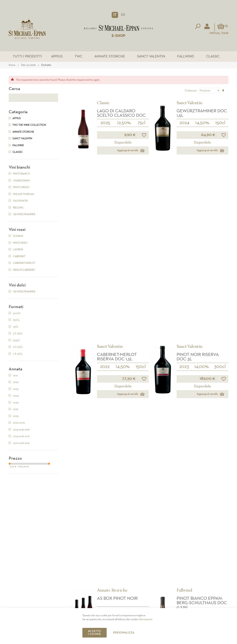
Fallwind (181, 57)
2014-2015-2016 (114, 257)
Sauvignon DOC (115, 379)
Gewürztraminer (22, 215)
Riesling (16, 208)
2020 (105, 391)
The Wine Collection (116, 372)
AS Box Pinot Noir (117, 245)
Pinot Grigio (19, 188)
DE (123, 15)
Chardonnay (19, 181)
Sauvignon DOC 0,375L (201, 312)
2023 (184, 190)
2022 (105, 190)
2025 (105, 123)
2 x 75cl (16, 354)
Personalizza (124, 633)
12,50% (124, 123)
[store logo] (118, 28)
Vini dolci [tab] (17, 286)
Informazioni (146, 619)
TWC (82, 57)
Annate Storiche (110, 57)
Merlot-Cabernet (22, 270)
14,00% (202, 190)
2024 (184, 123)
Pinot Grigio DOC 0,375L (196, 448)
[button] (115, 15)
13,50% (202, 458)
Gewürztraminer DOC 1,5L (202, 114)
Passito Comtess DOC (122, 312)
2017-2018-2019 (19, 444)
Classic (205, 57)
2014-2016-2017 (19, 437)
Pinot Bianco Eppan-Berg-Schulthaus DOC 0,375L (202, 250)
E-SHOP (118, 36)
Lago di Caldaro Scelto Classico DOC (121, 114)
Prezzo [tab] (15, 459)
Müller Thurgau (21, 195)
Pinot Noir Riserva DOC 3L (198, 181)
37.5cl (220, 262)
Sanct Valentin (149, 57)
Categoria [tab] (18, 112)
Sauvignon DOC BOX (120, 446)
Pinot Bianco (19, 174)
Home (12, 66)
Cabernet (17, 257)
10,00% (122, 324)
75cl (141, 123)
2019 (13, 410)
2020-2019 (17, 423)
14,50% (202, 123)
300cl (220, 190)
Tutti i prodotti (37, 57)
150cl (220, 123)
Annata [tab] (15, 370)
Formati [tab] (16, 307)
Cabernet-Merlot (22, 264)
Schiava (16, 237)
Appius (63, 57)
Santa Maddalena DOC (197, 381)
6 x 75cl (16, 348)
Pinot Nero (18, 243)
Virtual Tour (219, 33)
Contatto (181, 599)
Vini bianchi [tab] (19, 168)
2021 (13, 376)
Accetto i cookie (94, 633)
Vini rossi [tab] (17, 230)
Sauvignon (18, 201)
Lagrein (16, 250)
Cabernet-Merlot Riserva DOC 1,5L (117, 181)
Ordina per (191, 91)
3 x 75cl (123, 261)
